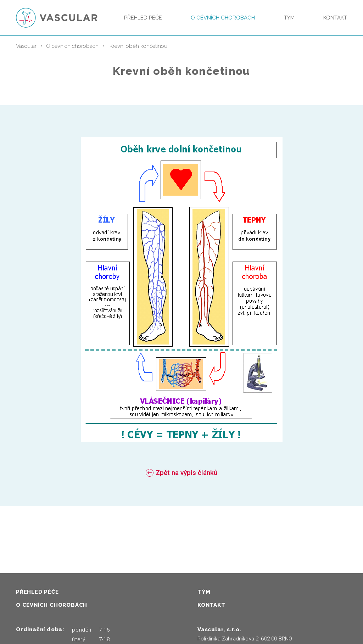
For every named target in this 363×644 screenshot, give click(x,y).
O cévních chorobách (223, 18)
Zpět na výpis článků (187, 473)
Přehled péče (143, 18)
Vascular (26, 46)
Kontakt (335, 18)
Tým (289, 18)
